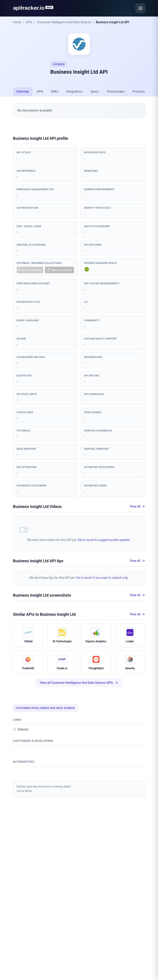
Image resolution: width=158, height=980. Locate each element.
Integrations (74, 92)
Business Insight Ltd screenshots (42, 595)
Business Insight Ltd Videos (37, 507)
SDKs (55, 92)
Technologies (116, 92)
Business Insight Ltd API (112, 22)
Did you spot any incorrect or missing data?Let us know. (44, 789)
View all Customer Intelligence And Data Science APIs (79, 683)
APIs (29, 22)
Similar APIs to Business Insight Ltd (44, 614)
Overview (23, 92)
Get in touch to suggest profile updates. (104, 540)
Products (139, 92)
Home (17, 22)
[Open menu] (140, 8)
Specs (95, 92)
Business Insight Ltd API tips (38, 561)
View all (137, 507)
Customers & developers (33, 741)
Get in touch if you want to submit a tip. (102, 578)
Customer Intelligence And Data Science (64, 22)
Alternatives (24, 762)
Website (21, 729)
